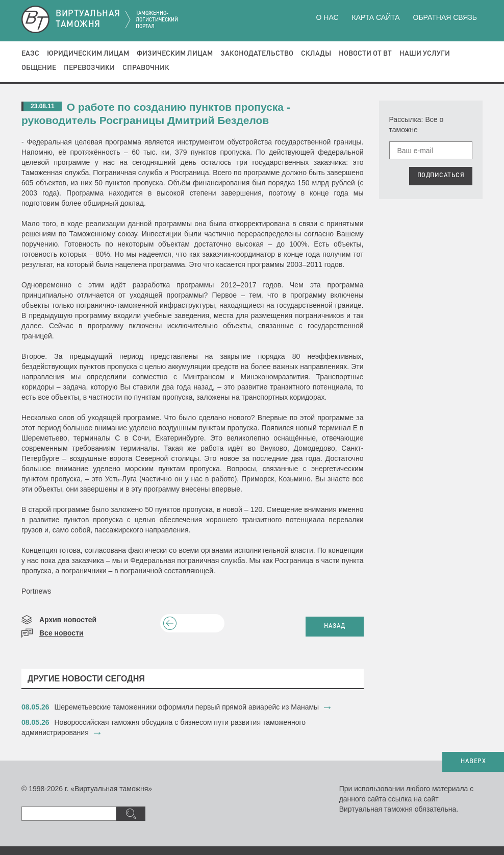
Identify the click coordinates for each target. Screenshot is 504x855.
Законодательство (257, 54)
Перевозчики (89, 68)
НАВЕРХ (473, 762)
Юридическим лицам (88, 54)
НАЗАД (335, 626)
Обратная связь (445, 17)
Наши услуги (425, 54)
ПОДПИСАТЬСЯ (441, 176)
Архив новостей (68, 620)
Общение (39, 68)
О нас (327, 17)
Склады (316, 54)
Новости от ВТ (365, 54)
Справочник (146, 68)
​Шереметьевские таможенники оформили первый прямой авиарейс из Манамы (187, 707)
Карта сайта (375, 17)
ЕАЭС (30, 54)
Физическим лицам (175, 54)
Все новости (61, 633)
